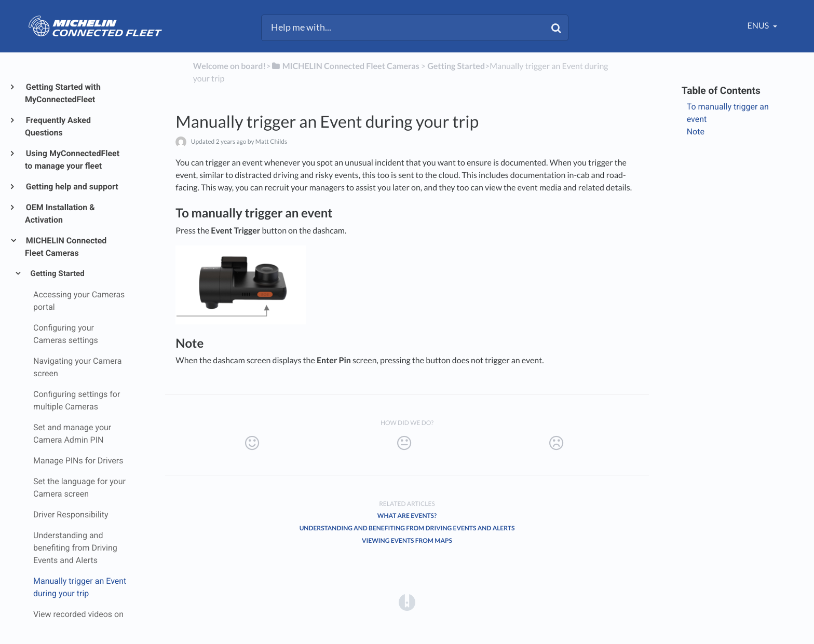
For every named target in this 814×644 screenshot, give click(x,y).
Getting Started (57, 273)
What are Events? (407, 516)
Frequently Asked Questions (58, 126)
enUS (759, 26)
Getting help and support (72, 187)
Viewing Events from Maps (407, 540)
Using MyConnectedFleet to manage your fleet (72, 160)
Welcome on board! (229, 66)
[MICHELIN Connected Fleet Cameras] (345, 66)
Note (696, 132)
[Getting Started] (456, 66)
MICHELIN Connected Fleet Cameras (66, 247)
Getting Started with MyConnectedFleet (63, 93)
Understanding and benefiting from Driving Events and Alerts (407, 528)
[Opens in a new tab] (407, 602)
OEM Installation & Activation (60, 214)
